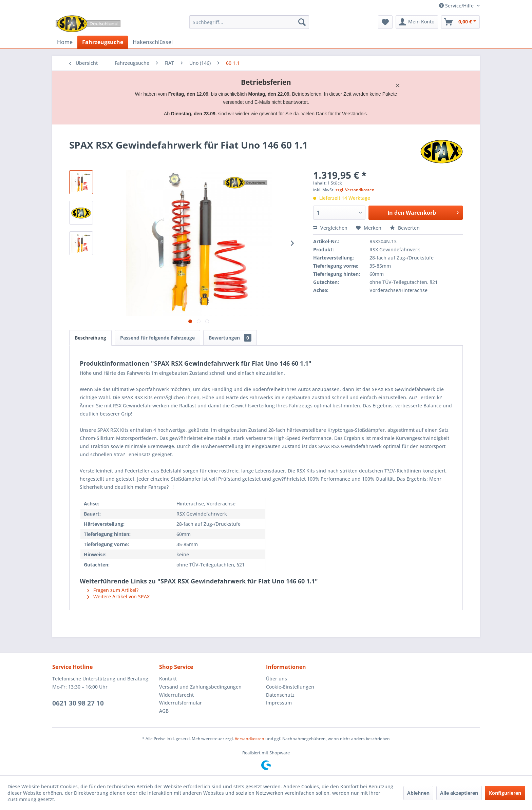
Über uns (277, 679)
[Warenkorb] (460, 22)
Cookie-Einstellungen (290, 687)
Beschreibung (90, 338)
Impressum (279, 703)
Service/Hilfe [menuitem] (457, 6)
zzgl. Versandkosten (355, 190)
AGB (164, 711)
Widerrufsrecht (176, 695)
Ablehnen (418, 793)
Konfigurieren (505, 793)
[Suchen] (302, 22)
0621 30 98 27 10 (78, 703)
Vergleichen (330, 228)
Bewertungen (230, 338)
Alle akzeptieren (459, 793)
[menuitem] (249, 22)
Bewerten (405, 228)
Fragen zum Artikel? (113, 590)
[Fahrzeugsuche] (103, 42)
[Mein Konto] (417, 22)
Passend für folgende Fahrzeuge (157, 338)
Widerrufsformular (180, 703)
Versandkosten (250, 739)
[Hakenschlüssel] (153, 42)
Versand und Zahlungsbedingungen (200, 687)
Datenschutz (280, 695)
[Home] (65, 42)
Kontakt (168, 679)
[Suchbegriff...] (249, 22)
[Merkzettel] (385, 22)
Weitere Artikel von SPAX (118, 596)
